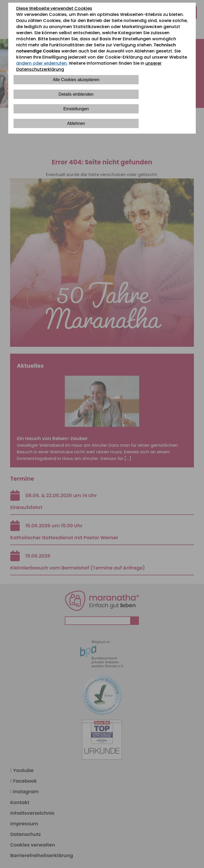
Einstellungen (76, 109)
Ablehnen (76, 123)
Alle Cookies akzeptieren (76, 80)
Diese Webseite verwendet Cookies (54, 8)
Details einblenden (76, 94)
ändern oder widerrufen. (42, 63)
